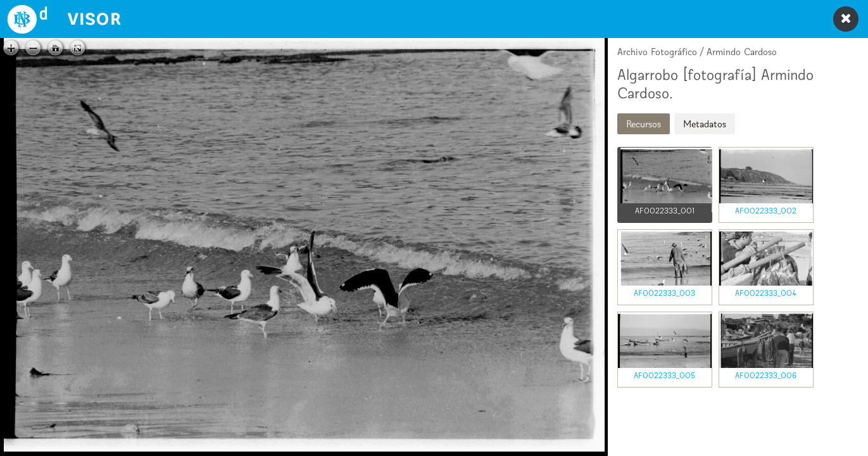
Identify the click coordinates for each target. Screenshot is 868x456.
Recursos (644, 124)
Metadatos (705, 124)
